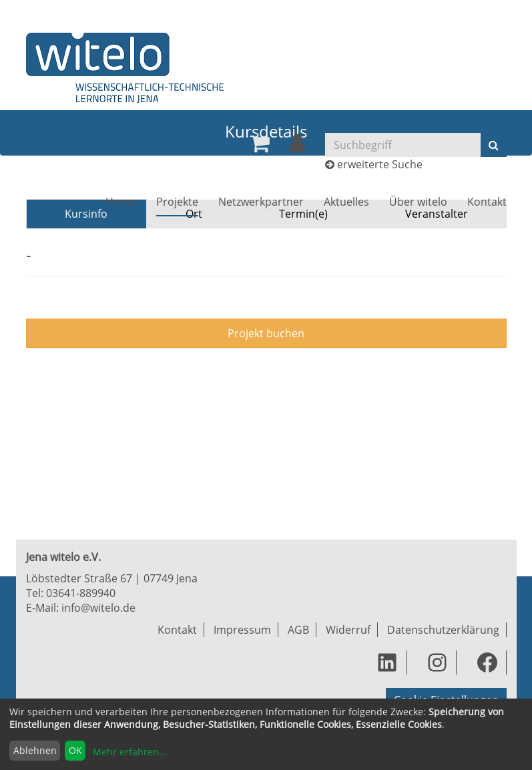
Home (121, 202)
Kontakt (487, 202)
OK (75, 750)
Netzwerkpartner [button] (261, 202)
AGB (298, 630)
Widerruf (348, 630)
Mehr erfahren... (130, 752)
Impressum (242, 630)
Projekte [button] (177, 202)
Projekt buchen (266, 333)
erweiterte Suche (380, 164)
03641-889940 (81, 593)
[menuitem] (260, 144)
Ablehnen (35, 750)
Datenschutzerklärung (443, 630)
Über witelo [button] (418, 202)
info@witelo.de (98, 608)
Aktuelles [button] (346, 202)
